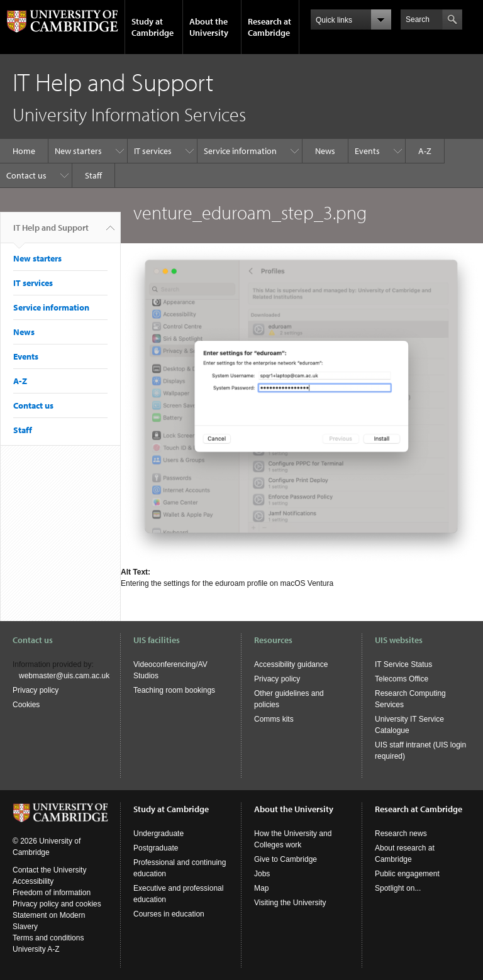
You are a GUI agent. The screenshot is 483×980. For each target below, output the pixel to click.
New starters (78, 151)
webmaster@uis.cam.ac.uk (64, 676)
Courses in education (169, 914)
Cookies (26, 705)
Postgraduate (156, 848)
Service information (240, 151)
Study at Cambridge (153, 27)
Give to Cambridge (286, 859)
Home (24, 151)
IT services (153, 151)
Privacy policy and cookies (57, 904)
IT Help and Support (51, 233)
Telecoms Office (402, 679)
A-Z (425, 151)
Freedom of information (52, 893)
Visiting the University (290, 903)
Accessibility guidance (291, 664)
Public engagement (407, 874)
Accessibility (33, 881)
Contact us (26, 175)
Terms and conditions (48, 938)
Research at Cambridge (269, 27)
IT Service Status (403, 664)
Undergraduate (158, 834)
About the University (209, 27)
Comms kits (274, 719)
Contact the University (49, 870)
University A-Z (36, 949)
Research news (401, 834)
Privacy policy (36, 690)
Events (367, 151)
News (325, 151)
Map (261, 888)
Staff (93, 175)
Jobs (262, 874)
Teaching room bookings (174, 690)
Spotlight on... (398, 888)
